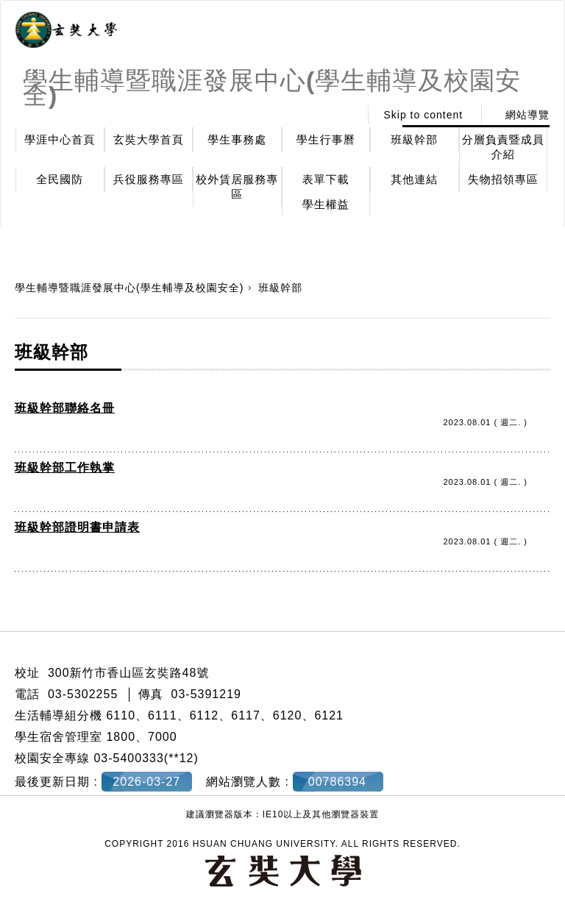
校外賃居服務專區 (237, 186)
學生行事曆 (326, 139)
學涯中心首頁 (60, 139)
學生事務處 (237, 139)
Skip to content (423, 115)
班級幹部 (414, 139)
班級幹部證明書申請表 (77, 527)
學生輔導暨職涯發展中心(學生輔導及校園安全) (129, 288)
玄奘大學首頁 (149, 139)
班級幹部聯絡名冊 (65, 408)
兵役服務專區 (149, 179)
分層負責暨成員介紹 (503, 147)
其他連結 (414, 179)
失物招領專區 (503, 179)
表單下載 (326, 179)
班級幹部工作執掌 (65, 468)
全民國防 (60, 179)
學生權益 (326, 204)
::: (345, 115)
